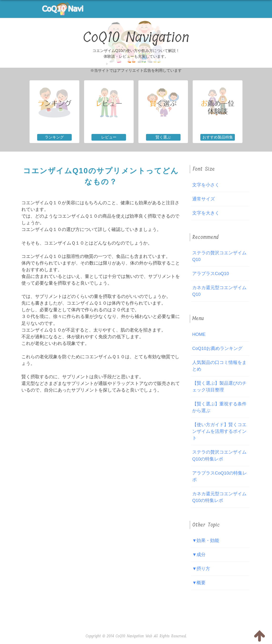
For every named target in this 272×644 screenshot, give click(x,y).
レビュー (109, 137)
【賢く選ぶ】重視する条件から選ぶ (219, 407)
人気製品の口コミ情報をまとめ (219, 366)
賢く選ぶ (163, 137)
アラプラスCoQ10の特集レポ (220, 476)
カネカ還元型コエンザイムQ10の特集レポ (219, 497)
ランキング (54, 137)
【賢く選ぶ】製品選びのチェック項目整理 (219, 386)
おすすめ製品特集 (218, 137)
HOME (199, 334)
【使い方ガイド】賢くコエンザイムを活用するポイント (219, 431)
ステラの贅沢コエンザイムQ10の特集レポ (219, 455)
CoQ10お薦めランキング (217, 348)
